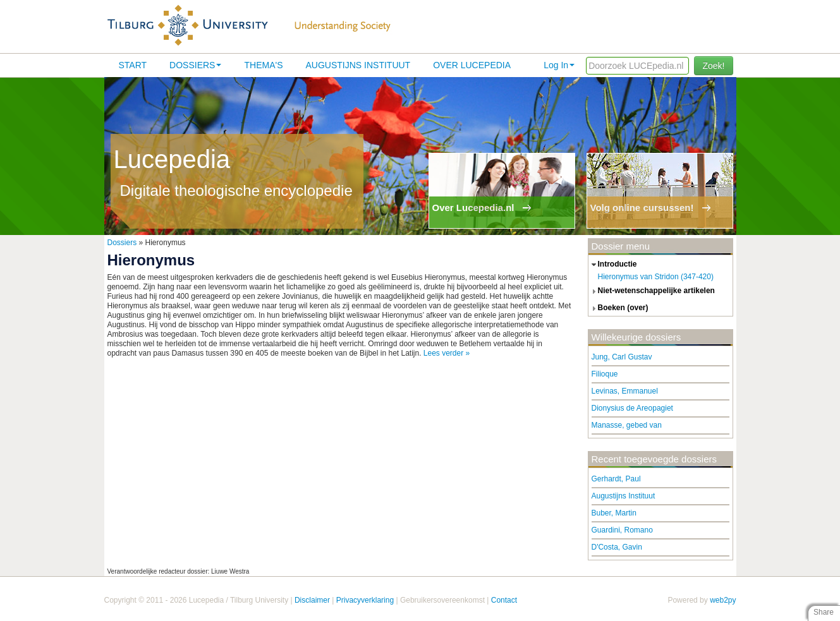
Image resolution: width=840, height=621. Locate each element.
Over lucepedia (472, 65)
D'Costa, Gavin (617, 547)
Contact (504, 600)
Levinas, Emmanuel (625, 391)
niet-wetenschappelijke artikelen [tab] (652, 291)
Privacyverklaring (365, 600)
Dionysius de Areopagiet (632, 408)
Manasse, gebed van (627, 425)
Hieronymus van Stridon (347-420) (656, 277)
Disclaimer (312, 600)
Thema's (263, 65)
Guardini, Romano (622, 530)
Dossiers (195, 65)
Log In (559, 65)
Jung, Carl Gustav (622, 357)
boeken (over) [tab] (618, 308)
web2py (723, 600)
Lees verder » (447, 353)
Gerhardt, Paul (616, 479)
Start (133, 65)
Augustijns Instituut (358, 65)
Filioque (605, 374)
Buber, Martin (614, 513)
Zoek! (713, 66)
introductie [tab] (613, 265)
